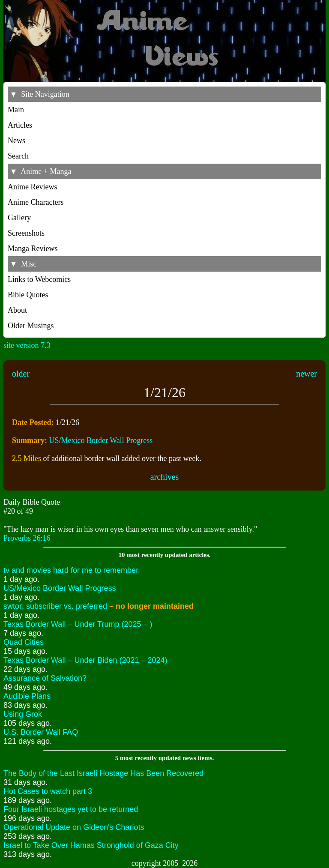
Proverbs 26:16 (27, 538)
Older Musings (31, 326)
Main (16, 110)
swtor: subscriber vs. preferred (99, 606)
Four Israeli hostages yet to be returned (71, 809)
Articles (20, 125)
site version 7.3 (27, 345)
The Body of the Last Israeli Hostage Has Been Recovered (103, 773)
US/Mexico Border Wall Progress (101, 440)
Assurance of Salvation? (45, 678)
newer (307, 374)
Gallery (19, 218)
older (21, 374)
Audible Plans (27, 696)
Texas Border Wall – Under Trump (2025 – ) (78, 624)
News (16, 141)
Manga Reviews (33, 248)
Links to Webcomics (39, 279)
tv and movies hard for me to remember (71, 570)
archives (165, 477)
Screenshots (26, 233)
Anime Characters (36, 202)
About (17, 310)
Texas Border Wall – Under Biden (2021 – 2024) (85, 660)
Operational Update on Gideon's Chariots (74, 827)
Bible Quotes (28, 295)
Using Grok (23, 714)
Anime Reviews (32, 187)
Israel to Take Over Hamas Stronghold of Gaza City (91, 845)
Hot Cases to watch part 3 (48, 791)
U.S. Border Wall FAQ (41, 732)
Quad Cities (24, 642)
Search (18, 156)
